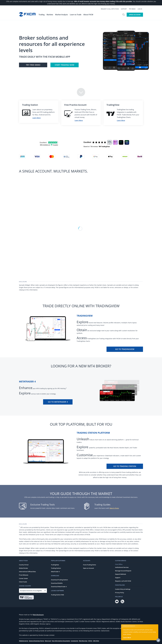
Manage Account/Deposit (123, 571)
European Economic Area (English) (31, 591)
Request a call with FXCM (111, 9)
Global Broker (24, 568)
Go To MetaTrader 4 (58, 402)
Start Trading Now (64, 65)
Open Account (135, 15)
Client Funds (23, 582)
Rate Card (48, 641)
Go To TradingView (125, 349)
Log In (141, 9)
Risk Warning (83, 641)
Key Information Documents (61, 641)
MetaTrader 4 (55, 572)
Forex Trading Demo (90, 565)
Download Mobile (57, 583)
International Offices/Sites (27, 572)
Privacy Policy (120, 593)
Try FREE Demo (33, 65)
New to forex (114, 508)
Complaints (74, 641)
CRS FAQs (96, 641)
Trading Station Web (57, 595)
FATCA (90, 641)
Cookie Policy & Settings (123, 589)
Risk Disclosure (38, 615)
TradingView (55, 565)
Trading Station (56, 568)
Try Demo (133, 9)
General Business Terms (36, 641)
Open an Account (88, 568)
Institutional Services (122, 567)
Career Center (23, 578)
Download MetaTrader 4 (59, 587)
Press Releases (24, 575)
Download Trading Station (59, 580)
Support (125, 9)
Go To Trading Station (125, 466)
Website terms (24, 641)
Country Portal (24, 565)
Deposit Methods (121, 574)
